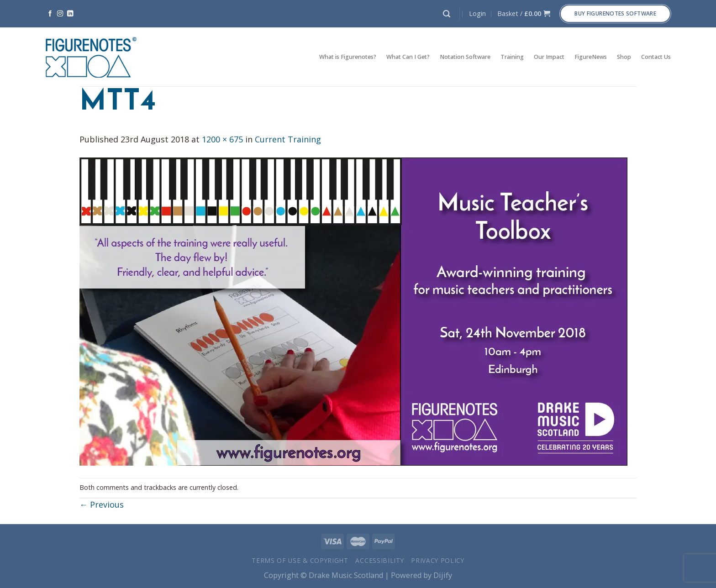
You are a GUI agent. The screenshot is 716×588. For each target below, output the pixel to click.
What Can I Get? (408, 57)
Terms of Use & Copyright (300, 560)
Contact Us (656, 57)
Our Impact (549, 57)
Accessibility (379, 560)
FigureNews (591, 57)
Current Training (288, 139)
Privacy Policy (438, 560)
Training (512, 57)
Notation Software (465, 57)
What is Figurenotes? (348, 57)
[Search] (447, 14)
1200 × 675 (222, 139)
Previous (102, 504)
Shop (624, 57)
